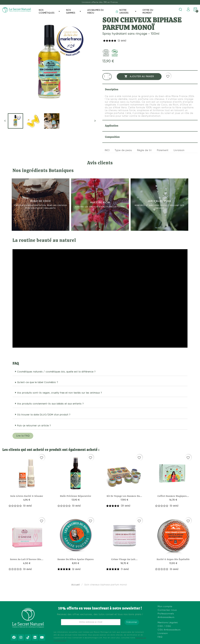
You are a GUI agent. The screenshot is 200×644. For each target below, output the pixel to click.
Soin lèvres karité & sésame (27, 496)
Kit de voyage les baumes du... (124, 496)
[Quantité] (105, 77)
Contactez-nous (167, 610)
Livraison (163, 633)
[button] (100, 372)
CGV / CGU (164, 626)
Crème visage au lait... (124, 559)
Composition (112, 137)
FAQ (160, 637)
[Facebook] (14, 637)
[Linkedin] (35, 637)
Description (112, 89)
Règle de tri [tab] (144, 150)
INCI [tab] (107, 150)
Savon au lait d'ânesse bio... (27, 559)
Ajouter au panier (139, 76)
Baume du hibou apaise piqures (76, 559)
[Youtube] (42, 637)
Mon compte (165, 607)
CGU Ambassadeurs (169, 630)
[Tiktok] (28, 637)
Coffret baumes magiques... (173, 496)
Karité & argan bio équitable (173, 559)
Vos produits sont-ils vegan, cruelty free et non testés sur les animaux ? (60, 393)
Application (112, 126)
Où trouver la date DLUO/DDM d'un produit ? (44, 415)
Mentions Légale (167, 623)
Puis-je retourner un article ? (34, 426)
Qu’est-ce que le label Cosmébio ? (38, 382)
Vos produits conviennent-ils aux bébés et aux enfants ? (50, 404)
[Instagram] (21, 637)
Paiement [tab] (163, 150)
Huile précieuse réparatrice (76, 496)
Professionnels (166, 614)
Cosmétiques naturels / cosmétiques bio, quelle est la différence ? (56, 372)
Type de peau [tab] (123, 150)
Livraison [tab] (179, 150)
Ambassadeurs (166, 617)
